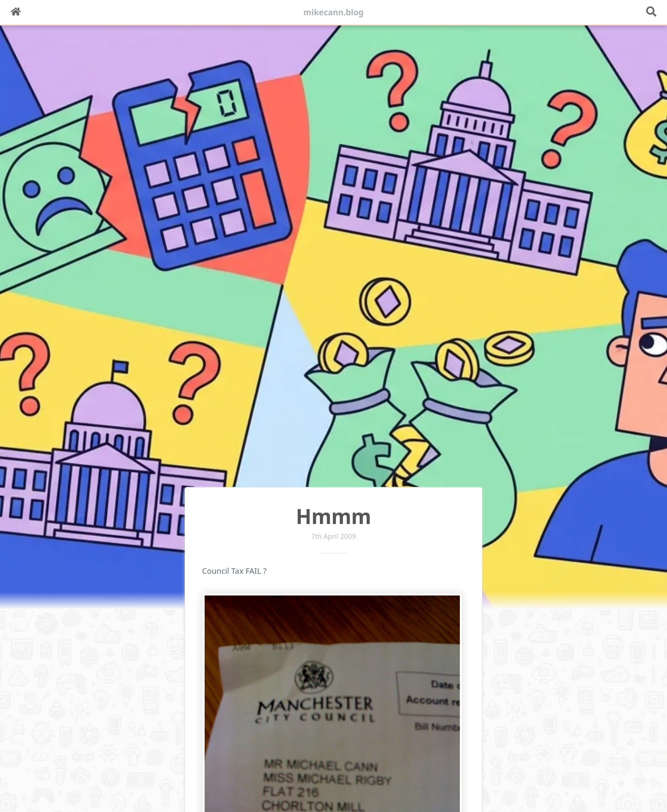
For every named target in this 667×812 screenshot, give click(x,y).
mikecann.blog (333, 12)
